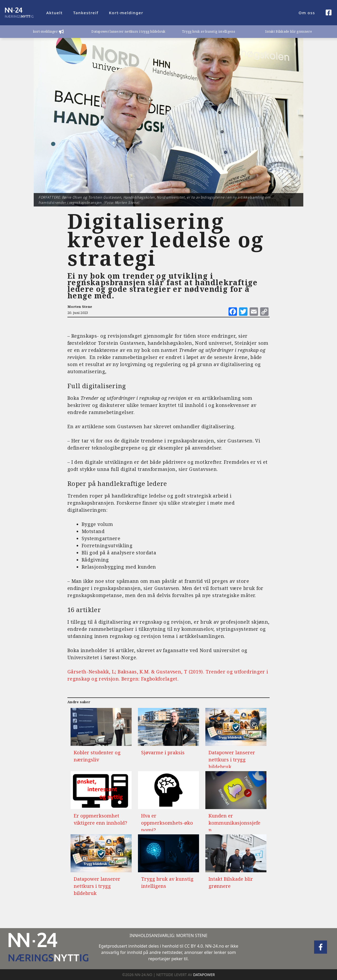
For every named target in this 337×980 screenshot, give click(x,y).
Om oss (307, 13)
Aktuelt (54, 13)
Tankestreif (86, 13)
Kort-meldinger (126, 13)
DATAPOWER (204, 975)
